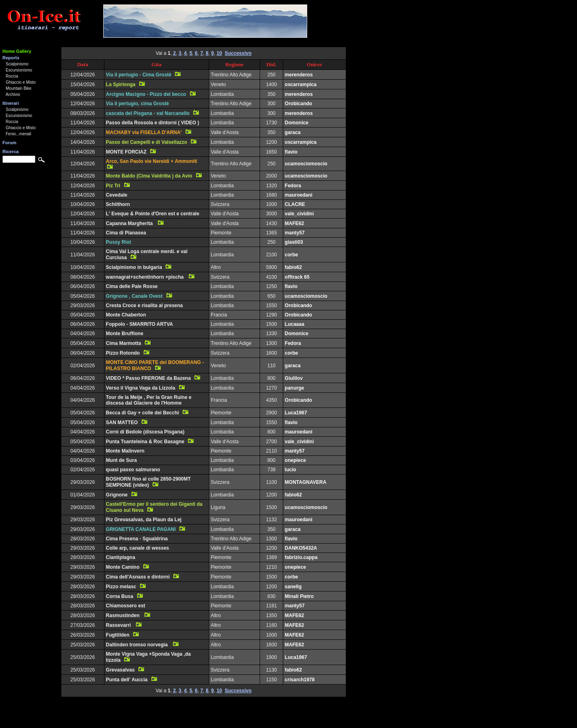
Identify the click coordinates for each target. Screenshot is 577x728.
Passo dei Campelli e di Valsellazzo (147, 142)
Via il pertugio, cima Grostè (138, 104)
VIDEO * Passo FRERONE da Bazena (149, 378)
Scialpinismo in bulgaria (134, 267)
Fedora (293, 186)
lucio (291, 470)
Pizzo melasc (121, 587)
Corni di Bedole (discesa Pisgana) (145, 432)
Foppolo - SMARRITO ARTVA (140, 324)
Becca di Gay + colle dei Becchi (143, 413)
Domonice (297, 123)
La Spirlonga (121, 84)
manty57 (295, 233)
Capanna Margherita (130, 223)
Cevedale (117, 195)
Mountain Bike (18, 88)
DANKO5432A (301, 548)
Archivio (13, 94)
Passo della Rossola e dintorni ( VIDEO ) (153, 123)
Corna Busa (120, 596)
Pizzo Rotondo (123, 353)
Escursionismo (19, 70)
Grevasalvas (120, 670)
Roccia (12, 76)
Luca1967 (296, 413)
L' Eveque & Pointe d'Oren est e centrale (153, 214)
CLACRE (295, 204)
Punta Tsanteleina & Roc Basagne (145, 442)
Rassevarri (119, 625)
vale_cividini (299, 214)
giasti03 (294, 242)
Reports (11, 58)
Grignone (117, 495)
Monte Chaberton (126, 315)
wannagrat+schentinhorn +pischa (146, 277)
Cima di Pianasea (126, 233)
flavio (291, 152)
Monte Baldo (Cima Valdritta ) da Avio (149, 176)
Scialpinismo (17, 64)
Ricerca (11, 152)
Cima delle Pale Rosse (132, 286)
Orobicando (298, 104)
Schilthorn (118, 204)
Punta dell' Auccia (127, 680)
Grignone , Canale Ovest (134, 296)
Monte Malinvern (125, 451)
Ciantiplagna (121, 557)
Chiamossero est (126, 606)
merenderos (299, 75)
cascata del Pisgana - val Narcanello (148, 113)
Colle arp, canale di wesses (138, 548)
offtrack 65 (297, 277)
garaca (293, 132)
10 (219, 53)
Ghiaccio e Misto (21, 82)
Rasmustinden (124, 615)
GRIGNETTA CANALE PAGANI (141, 529)
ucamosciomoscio (306, 164)
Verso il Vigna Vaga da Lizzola (141, 388)
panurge (294, 388)
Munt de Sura (121, 460)
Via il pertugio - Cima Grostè (139, 75)
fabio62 (293, 267)
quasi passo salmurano (133, 470)
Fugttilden (118, 635)
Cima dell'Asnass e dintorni (138, 577)
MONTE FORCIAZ (126, 152)
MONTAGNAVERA (306, 482)
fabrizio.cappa (301, 557)
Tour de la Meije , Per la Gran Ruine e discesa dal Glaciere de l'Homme (149, 400)
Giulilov (294, 378)
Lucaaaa (295, 324)
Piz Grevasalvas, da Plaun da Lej (144, 520)
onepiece (295, 460)
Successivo (238, 53)
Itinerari (11, 103)
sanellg (293, 587)
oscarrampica (301, 84)
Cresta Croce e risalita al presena (144, 305)
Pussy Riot (119, 242)
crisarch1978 (300, 680)
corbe (292, 255)
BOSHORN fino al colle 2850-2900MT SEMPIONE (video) (149, 482)
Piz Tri (113, 186)
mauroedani (299, 195)
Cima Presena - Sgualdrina (137, 539)
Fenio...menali (18, 134)
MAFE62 (294, 223)
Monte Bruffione (125, 334)
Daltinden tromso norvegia (138, 645)
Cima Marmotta (124, 343)
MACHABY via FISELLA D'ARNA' (144, 132)
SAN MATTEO (122, 422)
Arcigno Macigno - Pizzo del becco (146, 94)
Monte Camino (123, 567)
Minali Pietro (299, 596)
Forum (9, 143)
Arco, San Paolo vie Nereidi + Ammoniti (152, 161)
